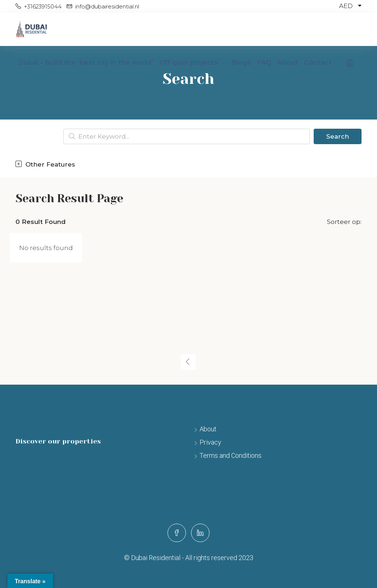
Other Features (45, 164)
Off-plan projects (189, 63)
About (288, 63)
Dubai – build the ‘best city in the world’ (86, 63)
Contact (318, 63)
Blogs (241, 63)
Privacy (210, 442)
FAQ (264, 63)
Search (338, 136)
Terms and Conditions (230, 455)
